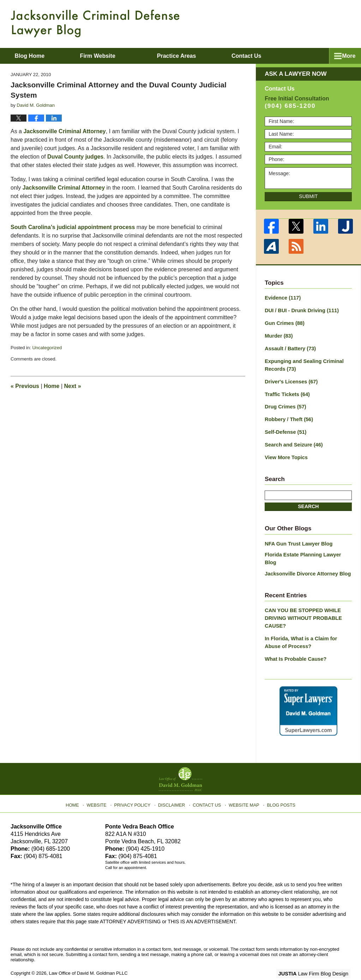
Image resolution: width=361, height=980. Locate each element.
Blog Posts (278, 788)
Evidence (282, 298)
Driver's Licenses (290, 379)
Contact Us (207, 788)
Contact (265, 56)
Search (308, 502)
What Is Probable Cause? (294, 644)
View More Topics (285, 453)
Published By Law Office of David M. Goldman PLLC (305, 23)
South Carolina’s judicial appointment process (74, 227)
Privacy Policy (135, 788)
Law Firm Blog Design (317, 959)
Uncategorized (47, 348)
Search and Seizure (293, 441)
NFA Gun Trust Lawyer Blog (297, 539)
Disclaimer (173, 788)
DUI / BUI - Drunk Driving (300, 310)
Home (52, 386)
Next (73, 386)
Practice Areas (189, 56)
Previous (25, 386)
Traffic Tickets (286, 392)
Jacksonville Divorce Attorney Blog (306, 561)
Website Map (242, 788)
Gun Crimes (284, 322)
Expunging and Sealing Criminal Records (303, 363)
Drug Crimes (285, 404)
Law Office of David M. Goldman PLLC (88, 958)
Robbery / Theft (288, 416)
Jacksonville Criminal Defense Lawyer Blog (95, 23)
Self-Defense (285, 429)
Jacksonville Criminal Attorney (64, 131)
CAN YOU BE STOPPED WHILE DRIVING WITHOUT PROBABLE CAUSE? (302, 605)
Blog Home (36, 56)
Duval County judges (75, 157)
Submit (308, 196)
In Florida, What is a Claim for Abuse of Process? (308, 628)
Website (101, 788)
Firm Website (110, 56)
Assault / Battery (289, 347)
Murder (278, 335)
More (347, 56)
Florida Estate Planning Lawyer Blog (308, 550)
